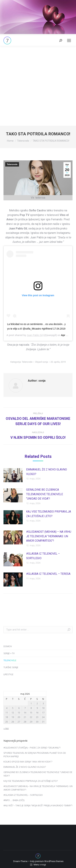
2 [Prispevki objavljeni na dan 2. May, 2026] (37, 703)
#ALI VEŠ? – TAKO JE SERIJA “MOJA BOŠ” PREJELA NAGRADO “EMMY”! (38, 805)
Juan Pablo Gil (35, 335)
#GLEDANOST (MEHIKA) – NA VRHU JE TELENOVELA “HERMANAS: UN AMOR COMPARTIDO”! (49, 536)
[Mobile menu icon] (69, 40)
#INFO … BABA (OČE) (14, 800)
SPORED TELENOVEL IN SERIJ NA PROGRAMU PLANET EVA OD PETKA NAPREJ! (35, 755)
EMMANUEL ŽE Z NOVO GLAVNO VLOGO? (47, 472)
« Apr (6, 728)
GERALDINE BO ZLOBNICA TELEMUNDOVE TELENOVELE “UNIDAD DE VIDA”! (45, 494)
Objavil (41, 362)
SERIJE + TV (9, 653)
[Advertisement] (38, 86)
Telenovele (12, 164)
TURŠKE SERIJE (11, 667)
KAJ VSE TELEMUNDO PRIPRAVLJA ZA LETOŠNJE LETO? (49, 514)
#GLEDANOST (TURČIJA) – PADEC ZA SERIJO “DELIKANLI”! (32, 748)
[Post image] (13, 475)
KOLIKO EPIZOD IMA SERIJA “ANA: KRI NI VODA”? (28, 762)
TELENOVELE (10, 660)
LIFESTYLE (8, 674)
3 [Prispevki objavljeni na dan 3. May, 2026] (43, 703)
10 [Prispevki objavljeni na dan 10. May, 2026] (43, 708)
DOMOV (8, 646)
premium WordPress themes (49, 861)
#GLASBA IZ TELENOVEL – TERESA (48, 574)
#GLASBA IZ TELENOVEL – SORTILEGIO (43, 556)
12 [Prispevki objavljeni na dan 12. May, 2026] (13, 713)
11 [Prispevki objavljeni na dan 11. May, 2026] (7, 713)
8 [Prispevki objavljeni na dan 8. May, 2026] (31, 708)
